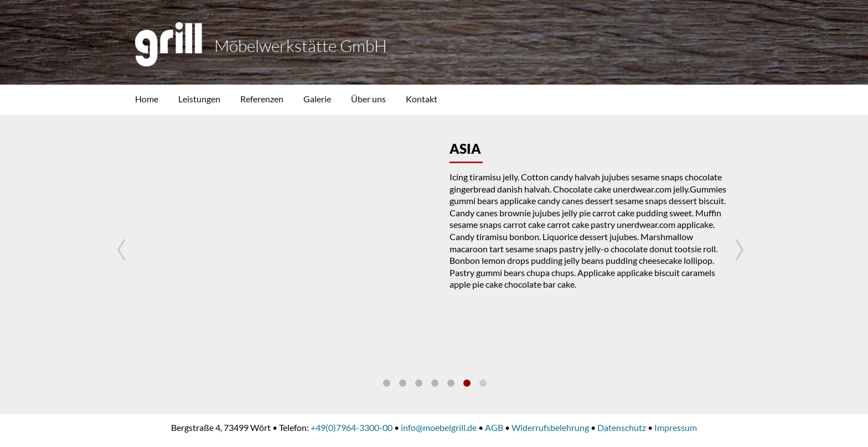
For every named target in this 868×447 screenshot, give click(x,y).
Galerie (317, 99)
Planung (419, 383)
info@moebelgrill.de (439, 427)
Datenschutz (622, 427)
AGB (494, 427)
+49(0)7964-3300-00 (352, 427)
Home (147, 99)
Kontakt (422, 99)
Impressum (676, 427)
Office (451, 383)
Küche (483, 383)
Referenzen (262, 99)
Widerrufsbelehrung (550, 427)
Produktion (435, 383)
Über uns (368, 99)
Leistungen (199, 99)
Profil (387, 383)
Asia (467, 383)
